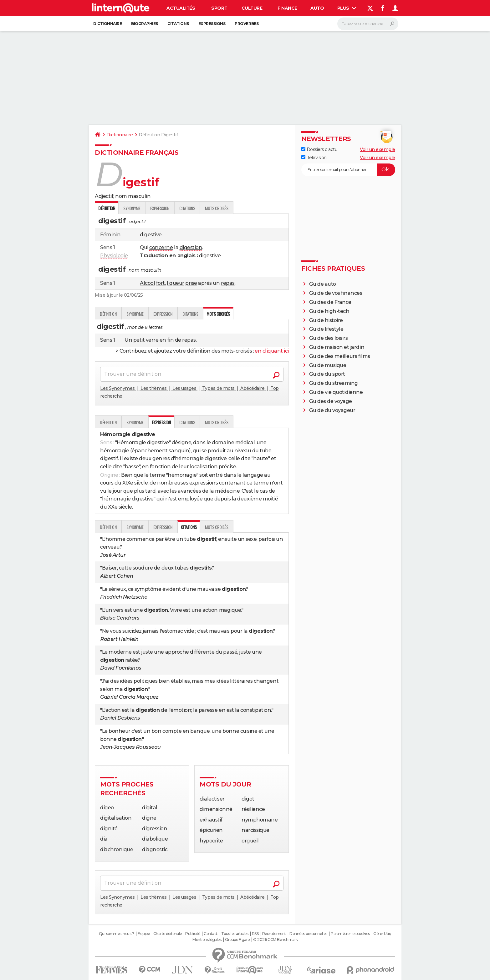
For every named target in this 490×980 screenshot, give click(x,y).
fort (161, 283)
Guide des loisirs (329, 338)
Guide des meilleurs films (340, 356)
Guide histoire (326, 320)
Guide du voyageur (332, 410)
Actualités (181, 8)
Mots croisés (217, 208)
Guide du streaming (334, 383)
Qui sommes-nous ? (117, 934)
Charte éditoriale (168, 934)
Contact (211, 934)
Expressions (212, 24)
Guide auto (323, 284)
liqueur (176, 283)
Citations (178, 24)
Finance (287, 8)
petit (139, 340)
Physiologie (114, 256)
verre (152, 340)
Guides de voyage (331, 401)
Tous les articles (235, 934)
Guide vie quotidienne (336, 392)
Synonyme (132, 208)
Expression (160, 208)
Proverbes (247, 24)
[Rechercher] (368, 24)
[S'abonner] (348, 170)
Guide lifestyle (326, 329)
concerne (161, 247)
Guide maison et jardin (337, 347)
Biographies (145, 24)
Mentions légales (207, 940)
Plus (347, 8)
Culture (252, 8)
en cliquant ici (272, 351)
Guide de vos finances (336, 293)
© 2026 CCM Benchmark (275, 940)
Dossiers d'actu (319, 149)
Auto (317, 8)
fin (171, 340)
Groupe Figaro (237, 940)
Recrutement (274, 934)
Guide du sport (327, 374)
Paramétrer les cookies (350, 934)
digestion (191, 247)
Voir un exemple (378, 149)
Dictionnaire (107, 24)
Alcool (147, 283)
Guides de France (330, 302)
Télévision (314, 158)
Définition (108, 314)
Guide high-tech (329, 311)
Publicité (193, 934)
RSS (255, 934)
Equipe (144, 934)
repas (228, 283)
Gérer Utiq (382, 934)
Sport (219, 8)
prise (191, 283)
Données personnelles (308, 934)
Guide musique (328, 365)
